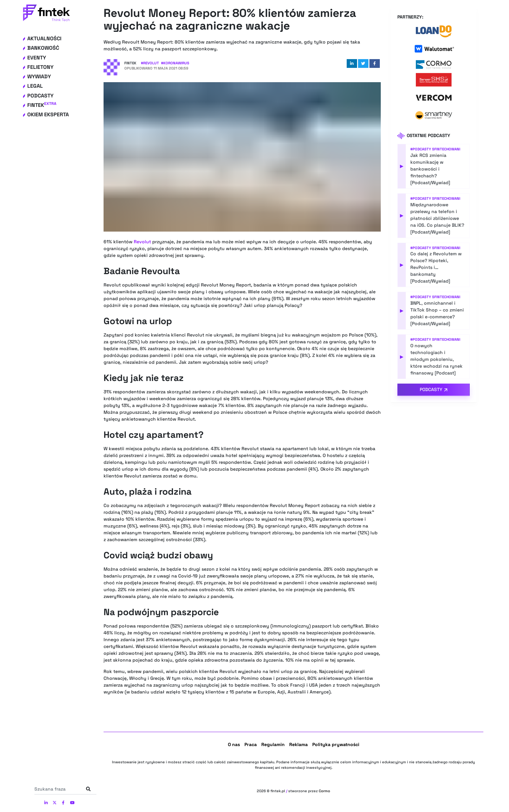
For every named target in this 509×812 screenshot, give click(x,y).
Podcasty (40, 96)
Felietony (40, 67)
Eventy (37, 58)
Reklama (298, 744)
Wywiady (39, 76)
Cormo (324, 791)
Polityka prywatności (336, 744)
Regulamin (273, 744)
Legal (35, 86)
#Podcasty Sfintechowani (435, 149)
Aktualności (44, 38)
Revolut (142, 242)
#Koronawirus (175, 63)
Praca (251, 744)
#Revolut (150, 63)
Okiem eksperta (48, 114)
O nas (234, 744)
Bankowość (43, 48)
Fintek (42, 105)
